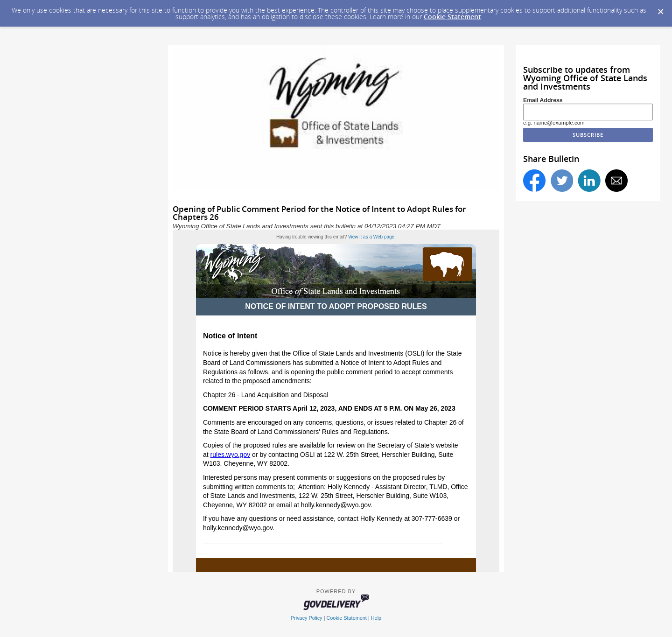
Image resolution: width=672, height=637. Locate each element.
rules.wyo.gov (231, 455)
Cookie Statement (452, 17)
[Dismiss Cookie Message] (660, 9)
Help (376, 618)
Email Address (543, 100)
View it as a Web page (371, 237)
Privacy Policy (307, 618)
